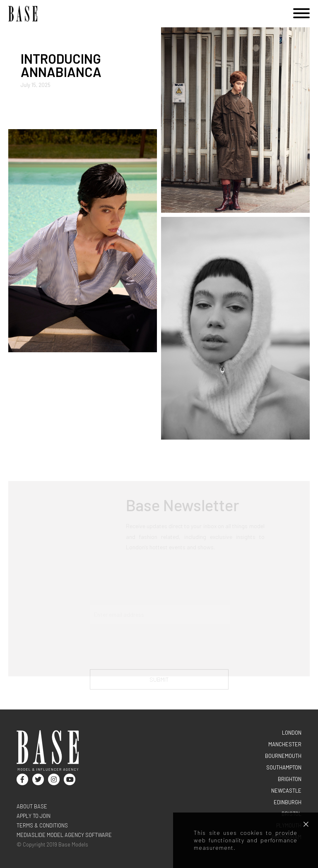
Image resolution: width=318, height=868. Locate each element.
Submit (159, 682)
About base (32, 806)
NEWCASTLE (286, 791)
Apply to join (34, 816)
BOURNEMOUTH (283, 756)
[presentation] (153, 649)
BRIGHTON (290, 779)
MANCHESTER (285, 744)
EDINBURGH (288, 802)
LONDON (292, 733)
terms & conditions (42, 825)
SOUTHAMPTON (284, 767)
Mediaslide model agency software (64, 835)
